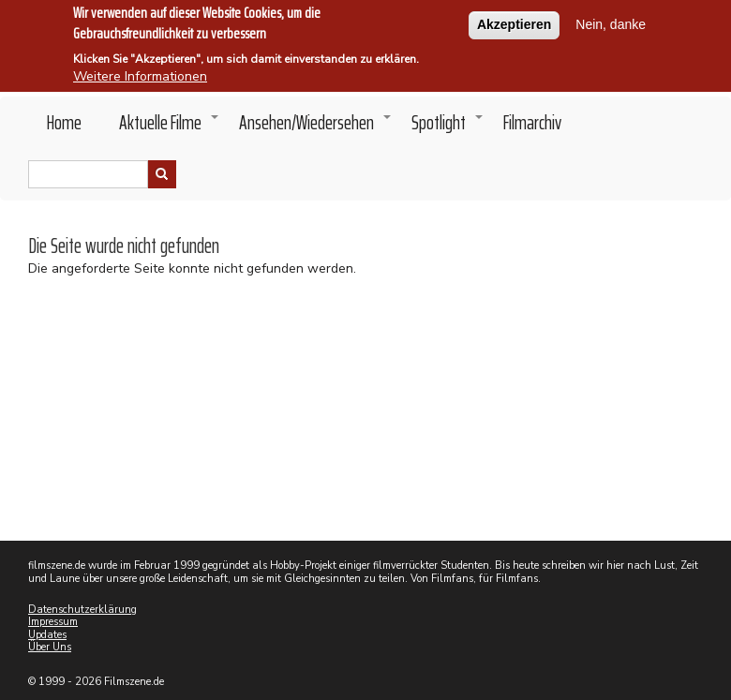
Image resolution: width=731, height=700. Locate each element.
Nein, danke (611, 17)
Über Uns (50, 647)
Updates (47, 635)
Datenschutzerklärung (82, 610)
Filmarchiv (532, 122)
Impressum (53, 622)
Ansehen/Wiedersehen (316, 127)
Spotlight (448, 127)
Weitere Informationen (140, 69)
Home (64, 122)
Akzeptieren (514, 17)
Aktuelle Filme (170, 127)
